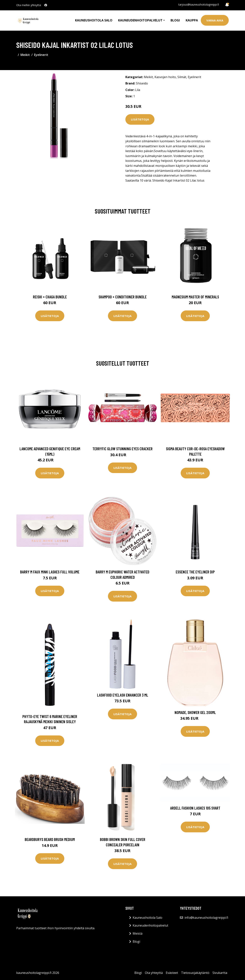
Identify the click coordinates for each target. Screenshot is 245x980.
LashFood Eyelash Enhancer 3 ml (123, 695)
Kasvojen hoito (165, 77)
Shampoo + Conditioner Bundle (123, 297)
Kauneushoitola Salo (94, 20)
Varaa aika (215, 20)
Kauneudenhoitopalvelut (150, 925)
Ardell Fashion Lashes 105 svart (195, 808)
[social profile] (46, 5)
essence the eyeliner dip (195, 572)
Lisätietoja (140, 119)
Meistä (138, 933)
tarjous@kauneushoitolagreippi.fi (199, 5)
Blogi (175, 20)
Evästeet (172, 973)
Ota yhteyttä (154, 973)
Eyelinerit (41, 55)
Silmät (182, 77)
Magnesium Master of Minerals (195, 297)
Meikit (25, 55)
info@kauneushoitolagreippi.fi (206, 918)
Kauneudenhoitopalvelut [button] (140, 20)
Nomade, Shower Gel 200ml (195, 712)
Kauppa (192, 20)
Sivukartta (220, 973)
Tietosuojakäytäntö (195, 973)
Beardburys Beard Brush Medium (50, 839)
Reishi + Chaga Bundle (50, 297)
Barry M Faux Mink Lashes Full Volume (50, 572)
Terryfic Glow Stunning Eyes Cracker (122, 449)
